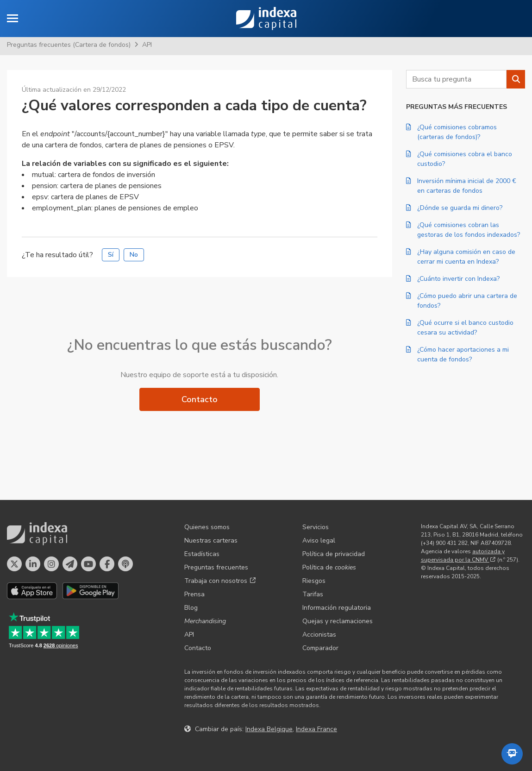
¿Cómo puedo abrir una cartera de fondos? (462, 301)
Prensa (194, 594)
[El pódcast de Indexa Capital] (125, 564)
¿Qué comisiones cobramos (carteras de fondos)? (451, 132)
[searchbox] (456, 79)
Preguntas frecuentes (216, 567)
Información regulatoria (337, 608)
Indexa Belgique (269, 729)
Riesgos (314, 581)
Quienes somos (207, 527)
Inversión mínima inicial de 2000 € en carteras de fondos (461, 186)
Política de (329, 567)
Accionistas (319, 635)
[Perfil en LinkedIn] (33, 564)
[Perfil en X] (14, 564)
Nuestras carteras (211, 540)
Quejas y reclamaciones (338, 621)
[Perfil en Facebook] (107, 564)
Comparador (320, 648)
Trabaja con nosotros (220, 581)
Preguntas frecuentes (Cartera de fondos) (69, 45)
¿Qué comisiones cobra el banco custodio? (459, 159)
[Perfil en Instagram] (51, 564)
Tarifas (313, 594)
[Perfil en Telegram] (70, 564)
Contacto (200, 399)
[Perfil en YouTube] (88, 564)
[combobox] (456, 79)
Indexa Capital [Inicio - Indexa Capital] (266, 19)
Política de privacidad (334, 554)
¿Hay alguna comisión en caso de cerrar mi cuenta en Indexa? (461, 257)
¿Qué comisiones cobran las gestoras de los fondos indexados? (463, 230)
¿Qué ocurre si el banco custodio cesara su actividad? (460, 328)
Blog (191, 608)
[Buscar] (516, 79)
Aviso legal (319, 540)
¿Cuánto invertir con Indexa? (453, 279)
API (147, 45)
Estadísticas (202, 554)
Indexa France (316, 729)
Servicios (316, 527)
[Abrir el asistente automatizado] (512, 754)
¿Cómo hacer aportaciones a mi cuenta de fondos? (457, 354)
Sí (111, 255)
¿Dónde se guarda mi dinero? (454, 208)
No (134, 255)
